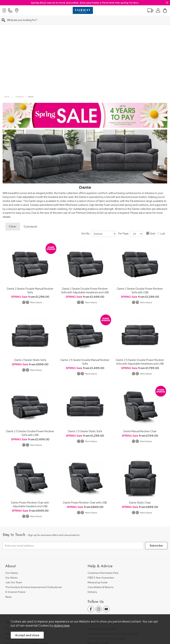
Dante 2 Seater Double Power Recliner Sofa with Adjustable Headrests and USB (85, 209)
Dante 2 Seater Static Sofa (30, 278)
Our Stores (11, 496)
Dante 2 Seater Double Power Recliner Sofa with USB (140, 209)
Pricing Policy (36, 604)
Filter (13, 145)
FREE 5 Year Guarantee (101, 496)
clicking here (62, 626)
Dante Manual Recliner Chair (140, 349)
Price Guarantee (15, 604)
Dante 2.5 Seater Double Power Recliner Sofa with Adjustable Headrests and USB (140, 280)
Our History (12, 491)
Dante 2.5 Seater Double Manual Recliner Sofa (85, 280)
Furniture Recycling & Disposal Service (27, 561)
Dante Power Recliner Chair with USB (85, 421)
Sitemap (119, 604)
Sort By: (99, 152)
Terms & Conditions (59, 604)
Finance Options (15, 547)
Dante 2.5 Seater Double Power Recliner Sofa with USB (30, 351)
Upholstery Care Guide (101, 571)
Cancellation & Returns (101, 505)
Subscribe (156, 464)
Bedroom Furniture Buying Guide (106, 557)
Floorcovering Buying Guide (103, 566)
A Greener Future (15, 510)
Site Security (102, 604)
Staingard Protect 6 (16, 552)
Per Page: (130, 152)
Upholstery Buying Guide (102, 547)
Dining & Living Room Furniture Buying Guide (113, 552)
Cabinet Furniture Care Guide (104, 576)
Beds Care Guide (98, 580)
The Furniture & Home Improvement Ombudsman (34, 505)
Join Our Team (14, 501)
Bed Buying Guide (98, 561)
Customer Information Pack (103, 491)
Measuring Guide (98, 501)
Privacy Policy (83, 604)
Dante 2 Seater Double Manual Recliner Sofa (30, 209)
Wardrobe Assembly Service (21, 557)
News (8, 515)
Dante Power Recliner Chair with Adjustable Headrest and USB (30, 423)
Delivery (92, 510)
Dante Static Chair (140, 421)
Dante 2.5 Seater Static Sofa (85, 349)
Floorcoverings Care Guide (103, 585)
